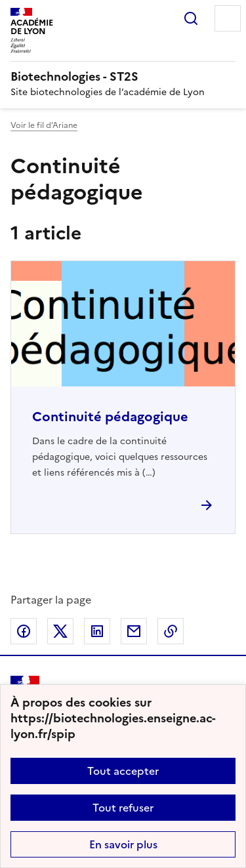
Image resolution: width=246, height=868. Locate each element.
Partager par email (134, 631)
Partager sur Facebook (24, 631)
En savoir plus (123, 844)
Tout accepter (123, 771)
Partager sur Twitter (60, 631)
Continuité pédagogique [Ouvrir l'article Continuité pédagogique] (110, 417)
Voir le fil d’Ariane (44, 125)
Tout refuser (123, 808)
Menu (228, 18)
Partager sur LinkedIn (97, 631)
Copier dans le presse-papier (171, 631)
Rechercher (191, 18)
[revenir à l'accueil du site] (123, 77)
